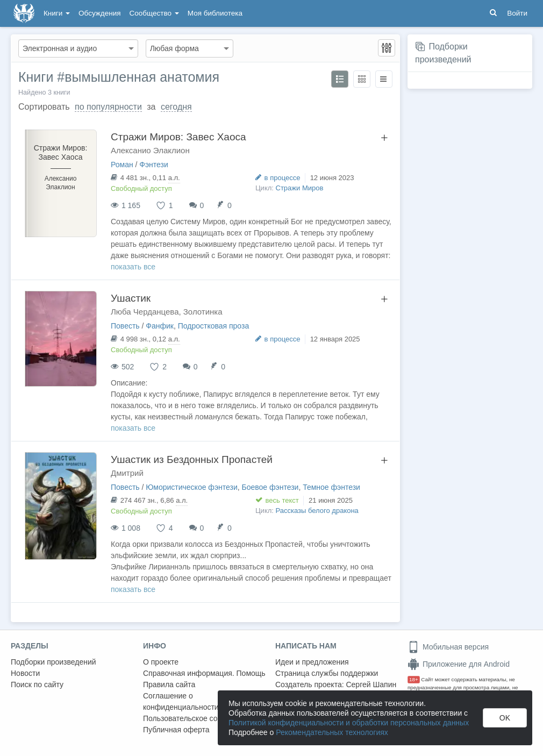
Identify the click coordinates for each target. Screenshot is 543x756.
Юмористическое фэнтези (191, 487)
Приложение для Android (459, 664)
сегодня (176, 107)
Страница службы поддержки (327, 673)
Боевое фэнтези (270, 487)
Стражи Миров (300, 188)
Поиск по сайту (37, 684)
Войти (517, 13)
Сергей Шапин (371, 684)
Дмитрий (127, 473)
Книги (57, 13)
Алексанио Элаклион (150, 150)
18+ (414, 679)
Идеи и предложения (312, 662)
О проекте (161, 662)
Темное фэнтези (331, 487)
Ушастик (131, 298)
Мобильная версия (448, 647)
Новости (25, 673)
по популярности (108, 107)
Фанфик (160, 326)
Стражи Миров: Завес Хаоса (178, 137)
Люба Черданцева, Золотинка (167, 312)
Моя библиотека (215, 13)
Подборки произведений (53, 662)
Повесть (125, 326)
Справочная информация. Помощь (204, 673)
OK (505, 718)
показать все (133, 267)
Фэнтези (154, 165)
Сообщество (154, 13)
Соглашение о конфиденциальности (181, 701)
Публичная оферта (176, 730)
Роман (122, 165)
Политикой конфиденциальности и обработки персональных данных (349, 723)
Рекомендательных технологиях (332, 732)
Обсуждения (99, 13)
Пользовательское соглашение (197, 718)
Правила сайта (169, 684)
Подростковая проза (214, 326)
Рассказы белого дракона (317, 511)
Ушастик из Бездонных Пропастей (192, 459)
